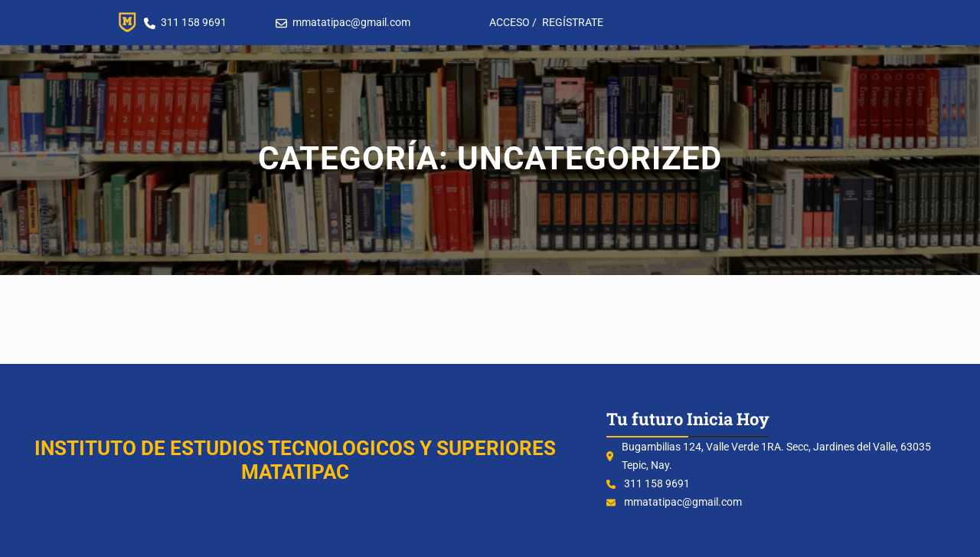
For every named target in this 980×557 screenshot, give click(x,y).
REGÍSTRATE (573, 22)
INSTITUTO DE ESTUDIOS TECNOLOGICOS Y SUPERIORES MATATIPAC (295, 460)
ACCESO (510, 22)
